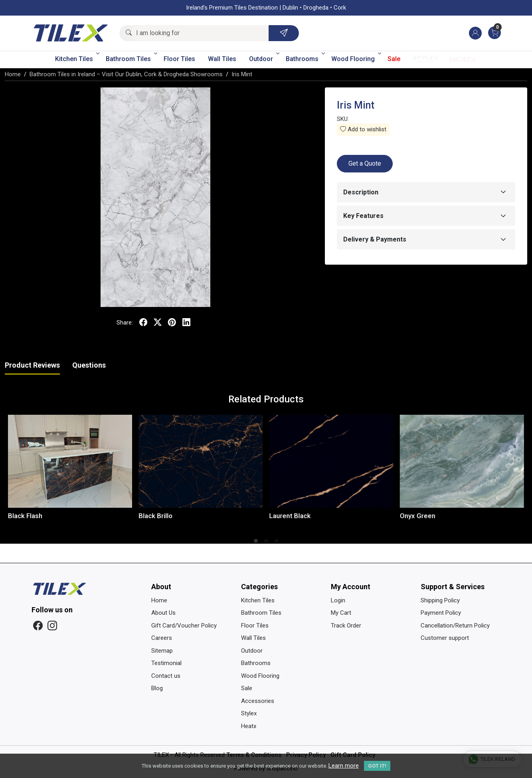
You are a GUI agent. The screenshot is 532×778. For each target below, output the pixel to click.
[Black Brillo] (201, 461)
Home (159, 600)
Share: (125, 323)
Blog (157, 688)
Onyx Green (418, 516)
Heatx (463, 59)
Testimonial (166, 663)
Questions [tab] (89, 365)
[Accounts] (475, 33)
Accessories (258, 701)
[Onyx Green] (462, 461)
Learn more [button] (344, 766)
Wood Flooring (356, 59)
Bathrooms (305, 59)
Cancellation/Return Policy (455, 626)
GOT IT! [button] (377, 766)
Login (338, 600)
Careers (162, 638)
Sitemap (162, 651)
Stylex (425, 59)
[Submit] (284, 33)
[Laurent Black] (331, 461)
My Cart (341, 613)
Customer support (445, 638)
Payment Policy (441, 613)
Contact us (166, 676)
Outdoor (264, 59)
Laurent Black (290, 516)
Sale (394, 59)
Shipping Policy (440, 600)
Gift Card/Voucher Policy (184, 626)
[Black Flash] (70, 461)
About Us (163, 613)
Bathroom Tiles (131, 59)
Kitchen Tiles (77, 59)
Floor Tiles (179, 59)
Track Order (346, 626)
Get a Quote (365, 163)
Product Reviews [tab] (32, 365)
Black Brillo (155, 516)
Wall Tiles (222, 59)
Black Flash (25, 516)
